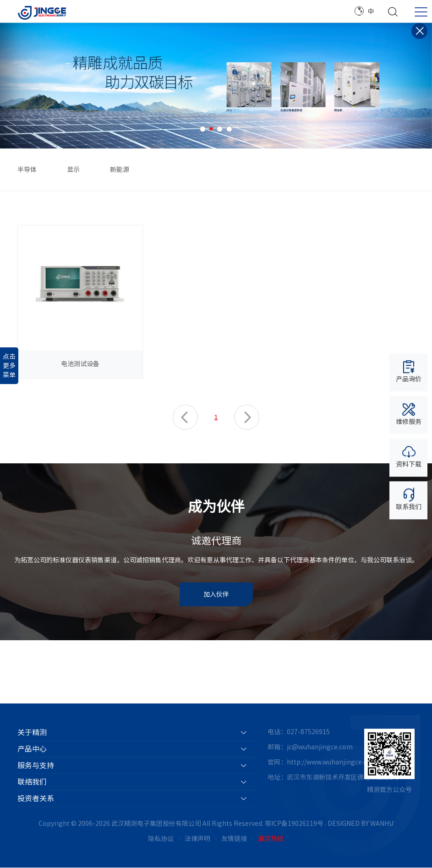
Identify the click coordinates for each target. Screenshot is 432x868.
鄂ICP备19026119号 (294, 824)
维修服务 (409, 414)
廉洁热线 (271, 839)
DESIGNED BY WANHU (361, 824)
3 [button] (220, 129)
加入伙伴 (216, 595)
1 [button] (203, 129)
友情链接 (234, 839)
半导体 (27, 170)
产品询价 (409, 371)
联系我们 (409, 499)
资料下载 (409, 456)
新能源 (120, 170)
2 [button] (211, 129)
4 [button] (229, 129)
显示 (73, 170)
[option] (216, 86)
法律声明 (197, 839)
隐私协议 (161, 839)
